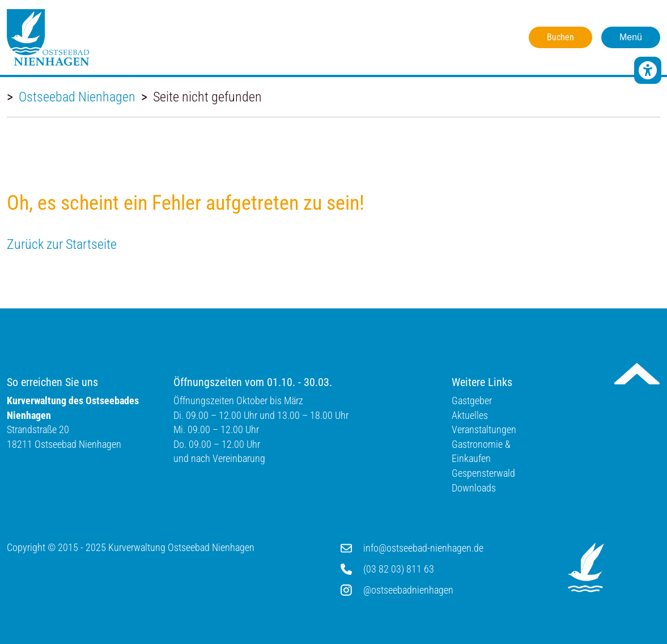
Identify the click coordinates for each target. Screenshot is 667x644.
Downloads (474, 488)
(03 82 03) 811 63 (399, 569)
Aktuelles (470, 415)
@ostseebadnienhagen (408, 590)
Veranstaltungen (484, 429)
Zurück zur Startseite (62, 244)
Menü (631, 37)
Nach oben (637, 374)
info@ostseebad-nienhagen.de (423, 548)
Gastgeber (472, 401)
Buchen (560, 37)
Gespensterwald (483, 473)
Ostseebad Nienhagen (77, 97)
